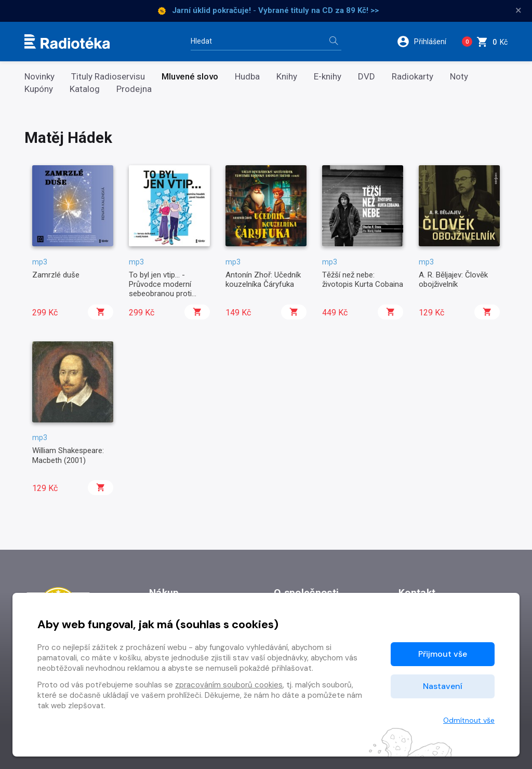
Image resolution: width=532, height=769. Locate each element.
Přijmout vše (443, 654)
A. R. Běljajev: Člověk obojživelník (453, 280)
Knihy (287, 77)
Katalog (85, 89)
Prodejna (134, 89)
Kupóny (39, 89)
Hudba (247, 77)
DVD (367, 77)
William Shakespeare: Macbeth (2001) (68, 455)
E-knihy (328, 77)
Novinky (39, 77)
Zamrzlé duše (56, 275)
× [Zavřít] (518, 10)
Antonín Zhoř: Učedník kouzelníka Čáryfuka (263, 280)
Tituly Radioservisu (108, 77)
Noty (459, 77)
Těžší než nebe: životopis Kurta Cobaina (363, 280)
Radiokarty (413, 77)
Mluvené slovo (190, 77)
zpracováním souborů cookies (229, 685)
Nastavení (443, 686)
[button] (425, 42)
